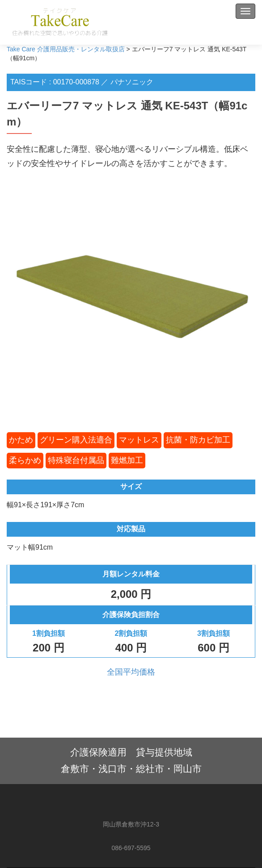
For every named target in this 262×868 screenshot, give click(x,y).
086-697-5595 (131, 848)
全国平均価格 (131, 672)
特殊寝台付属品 (76, 460)
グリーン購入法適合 (76, 440)
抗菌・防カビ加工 (198, 440)
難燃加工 (127, 460)
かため (21, 440)
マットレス (139, 440)
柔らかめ (25, 460)
